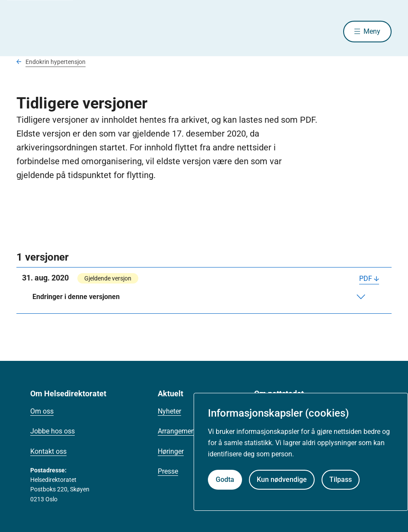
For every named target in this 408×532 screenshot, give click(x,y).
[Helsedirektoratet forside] (79, 32)
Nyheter (169, 411)
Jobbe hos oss (53, 431)
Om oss (42, 411)
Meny (372, 31)
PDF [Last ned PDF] (366, 279)
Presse (168, 471)
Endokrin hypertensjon (56, 62)
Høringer (171, 451)
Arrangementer (180, 431)
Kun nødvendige (282, 479)
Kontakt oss (48, 451)
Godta (225, 479)
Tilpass (341, 479)
